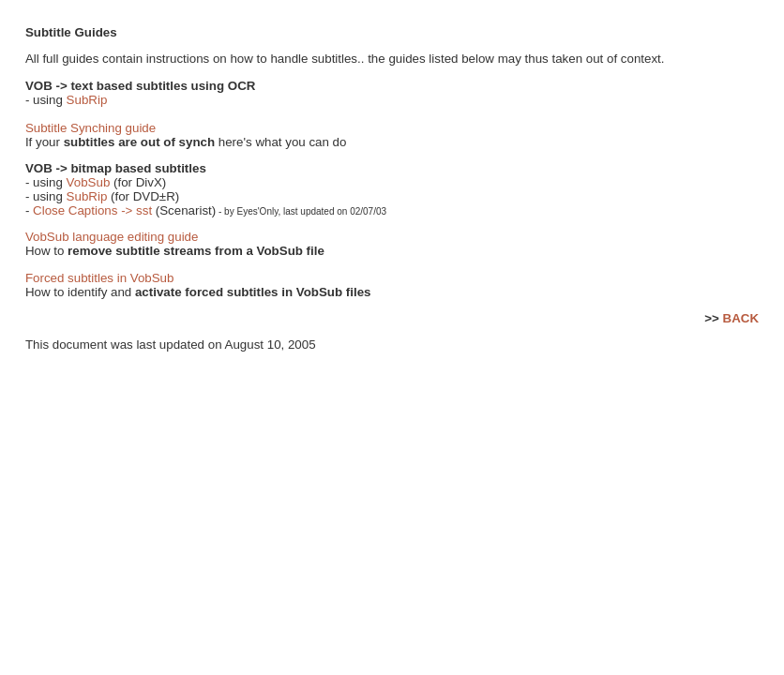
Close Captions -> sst (92, 210)
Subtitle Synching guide (90, 128)
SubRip (87, 100)
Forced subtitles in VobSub (100, 278)
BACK (741, 318)
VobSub (89, 182)
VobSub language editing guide (112, 237)
